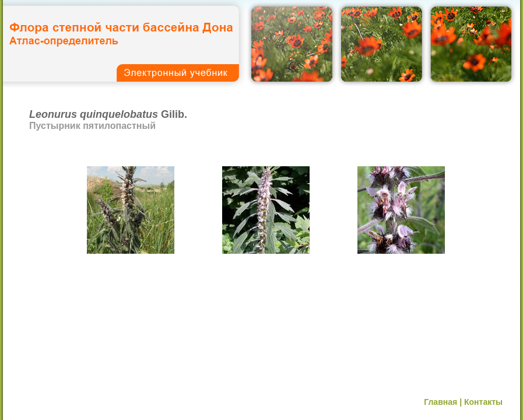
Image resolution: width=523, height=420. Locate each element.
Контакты (483, 402)
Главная (440, 402)
